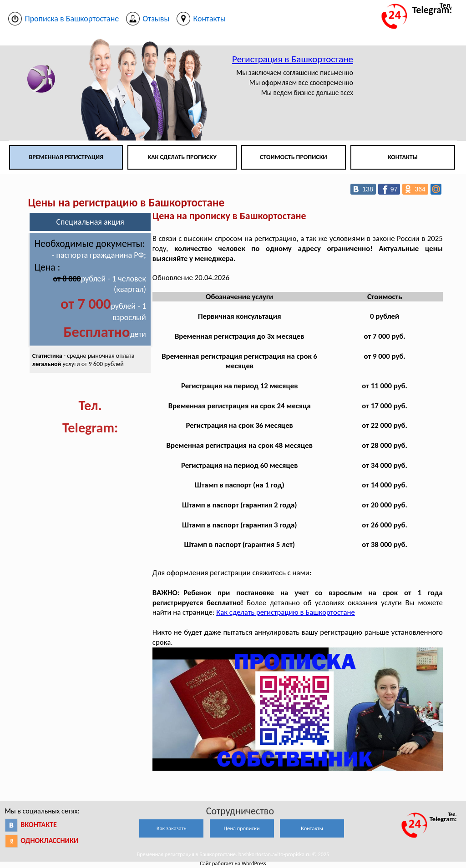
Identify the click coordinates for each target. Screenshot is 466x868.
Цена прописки (242, 828)
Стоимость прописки (294, 157)
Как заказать (171, 828)
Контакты (403, 157)
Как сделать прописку (182, 157)
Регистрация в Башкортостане (293, 59)
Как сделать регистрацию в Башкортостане (286, 612)
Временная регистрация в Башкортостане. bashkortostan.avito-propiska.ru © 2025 (233, 854)
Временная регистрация (66, 157)
